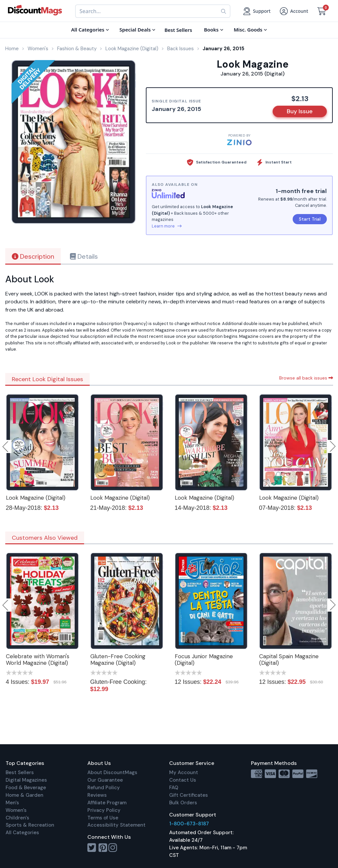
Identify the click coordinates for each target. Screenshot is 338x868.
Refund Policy (104, 788)
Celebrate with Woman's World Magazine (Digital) (38, 660)
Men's (12, 803)
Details (84, 256)
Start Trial (310, 219)
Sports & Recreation (30, 825)
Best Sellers (20, 772)
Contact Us (183, 780)
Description (33, 256)
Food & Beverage (26, 788)
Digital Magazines (26, 780)
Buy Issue (300, 111)
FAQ (174, 788)
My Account (184, 772)
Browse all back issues (306, 378)
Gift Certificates (189, 795)
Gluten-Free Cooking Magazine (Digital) (118, 660)
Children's (17, 818)
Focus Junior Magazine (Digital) (204, 660)
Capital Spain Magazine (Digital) (289, 660)
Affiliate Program (107, 803)
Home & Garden (24, 795)
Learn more (167, 226)
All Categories (22, 833)
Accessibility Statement (116, 825)
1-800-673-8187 (189, 824)
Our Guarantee (105, 780)
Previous (6, 446)
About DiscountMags (112, 772)
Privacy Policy (104, 810)
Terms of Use (103, 818)
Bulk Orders (183, 803)
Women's (16, 810)
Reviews (97, 795)
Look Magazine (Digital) (36, 498)
